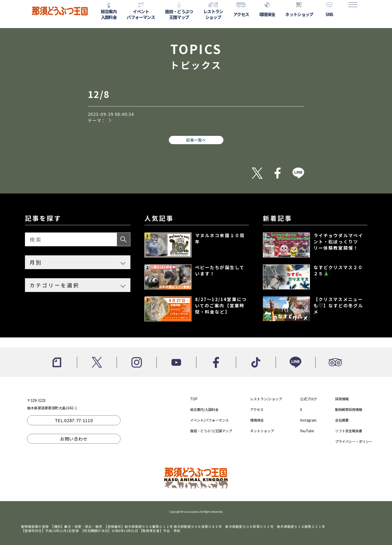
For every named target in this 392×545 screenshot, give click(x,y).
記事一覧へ (196, 140)
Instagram (308, 420)
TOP (194, 399)
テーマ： (97, 120)
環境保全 (257, 420)
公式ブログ (308, 399)
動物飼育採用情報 (349, 410)
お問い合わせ (74, 439)
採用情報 (342, 399)
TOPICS (196, 55)
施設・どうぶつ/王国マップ (211, 431)
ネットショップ (262, 431)
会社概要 (342, 420)
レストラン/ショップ (266, 399)
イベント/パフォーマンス (209, 420)
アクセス (257, 410)
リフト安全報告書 (349, 431)
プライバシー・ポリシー (354, 441)
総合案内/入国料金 (204, 410)
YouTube (307, 431)
